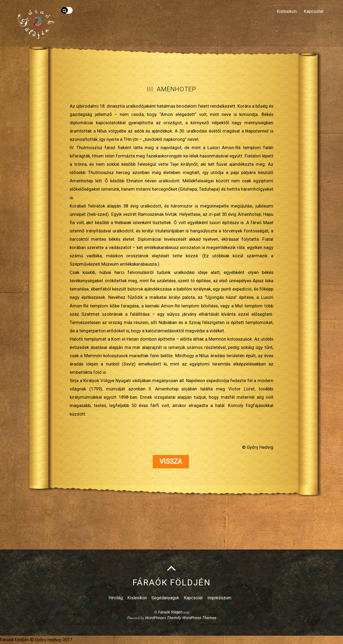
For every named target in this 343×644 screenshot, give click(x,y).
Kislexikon (287, 11)
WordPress (154, 618)
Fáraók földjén (170, 612)
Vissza (171, 462)
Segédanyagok (165, 598)
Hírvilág (116, 598)
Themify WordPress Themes (191, 618)
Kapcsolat (314, 11)
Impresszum (219, 598)
